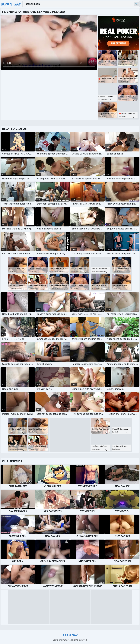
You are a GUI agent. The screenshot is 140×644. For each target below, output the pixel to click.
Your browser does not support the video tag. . (49, 42)
